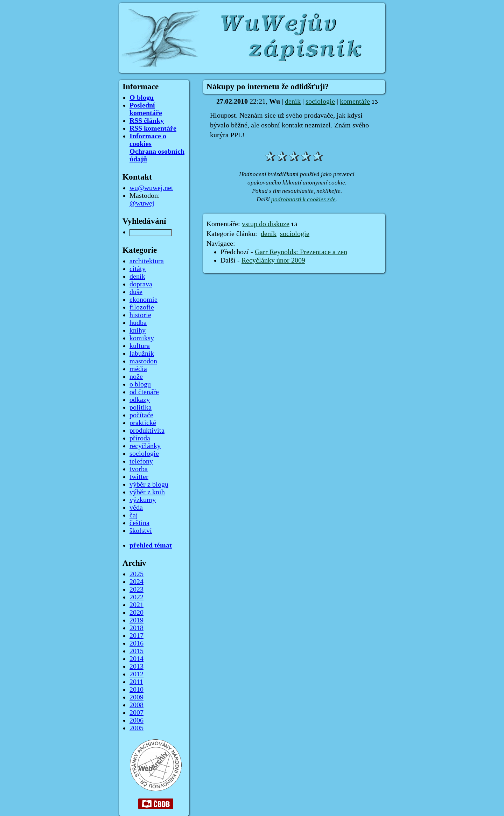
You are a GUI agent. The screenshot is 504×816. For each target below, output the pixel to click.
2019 (136, 620)
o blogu (140, 384)
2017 (136, 636)
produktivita (147, 431)
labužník (142, 354)
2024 (136, 582)
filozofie (142, 307)
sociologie (320, 102)
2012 (136, 674)
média (138, 369)
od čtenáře (144, 392)
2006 (136, 720)
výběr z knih (147, 492)
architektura (147, 261)
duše (136, 292)
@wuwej (142, 203)
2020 (136, 613)
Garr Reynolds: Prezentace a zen (301, 252)
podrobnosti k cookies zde (303, 199)
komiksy (142, 338)
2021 (136, 605)
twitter (139, 477)
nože (136, 377)
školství (141, 531)
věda (136, 508)
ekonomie (143, 300)
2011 (136, 682)
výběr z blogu (149, 484)
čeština (139, 523)
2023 (136, 590)
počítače (141, 415)
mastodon (143, 361)
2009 (136, 697)
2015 (136, 651)
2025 (136, 574)
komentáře (355, 102)
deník (293, 102)
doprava (141, 284)
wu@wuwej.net (151, 188)
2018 (136, 628)
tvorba (139, 469)
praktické (143, 423)
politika (141, 407)
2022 (136, 597)
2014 (136, 659)
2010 (136, 690)
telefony (141, 461)
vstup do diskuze (266, 224)
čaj (134, 515)
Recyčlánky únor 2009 (273, 260)
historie (140, 315)
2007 (136, 713)
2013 (136, 667)
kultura (140, 346)
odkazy (140, 400)
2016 (136, 643)
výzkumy (143, 500)
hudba (138, 323)
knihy (138, 330)
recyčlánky (145, 446)
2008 (136, 705)
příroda (140, 438)
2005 (136, 728)
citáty (138, 269)
